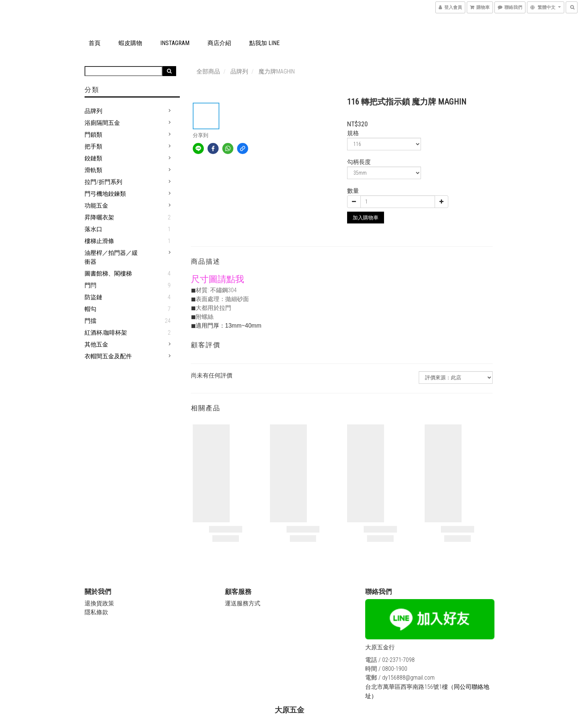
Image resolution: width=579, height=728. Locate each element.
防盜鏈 (93, 297)
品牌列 (93, 111)
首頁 (95, 43)
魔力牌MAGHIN (277, 71)
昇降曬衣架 (99, 217)
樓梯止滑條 (99, 241)
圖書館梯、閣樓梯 (108, 274)
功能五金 (96, 206)
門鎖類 (93, 135)
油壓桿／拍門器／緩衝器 (111, 257)
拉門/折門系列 (103, 182)
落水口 (93, 229)
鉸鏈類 (93, 158)
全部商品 (208, 71)
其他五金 (96, 344)
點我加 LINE (264, 43)
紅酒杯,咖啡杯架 (106, 333)
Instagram (175, 43)
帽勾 (90, 309)
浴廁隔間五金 (102, 123)
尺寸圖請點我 (217, 279)
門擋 (90, 321)
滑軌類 (93, 170)
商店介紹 (219, 43)
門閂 (90, 285)
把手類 (93, 146)
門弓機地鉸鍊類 (105, 194)
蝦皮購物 (130, 43)
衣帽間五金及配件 (108, 356)
